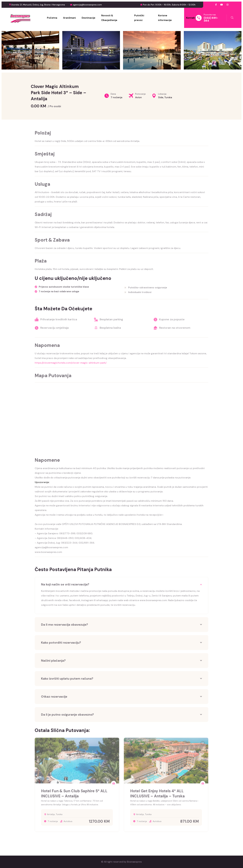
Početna (52, 18)
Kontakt (191, 18)
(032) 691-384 (211, 19)
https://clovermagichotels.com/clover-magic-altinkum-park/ (71, 365)
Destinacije (88, 18)
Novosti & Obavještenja (109, 18)
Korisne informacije (165, 18)
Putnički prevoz (139, 18)
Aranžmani (69, 18)
